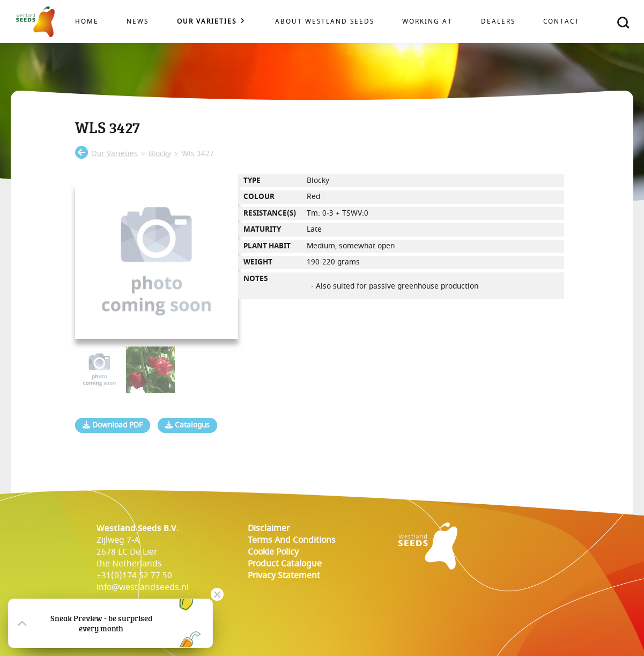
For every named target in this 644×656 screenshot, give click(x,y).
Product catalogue (285, 564)
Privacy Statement (284, 576)
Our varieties (207, 22)
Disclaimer (269, 528)
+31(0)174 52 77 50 (134, 576)
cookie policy (273, 552)
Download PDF (113, 425)
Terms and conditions (292, 540)
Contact (561, 22)
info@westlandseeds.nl (143, 587)
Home (87, 22)
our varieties (114, 154)
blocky (160, 154)
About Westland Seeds (325, 22)
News (138, 22)
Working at (427, 22)
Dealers (498, 22)
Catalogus (187, 425)
